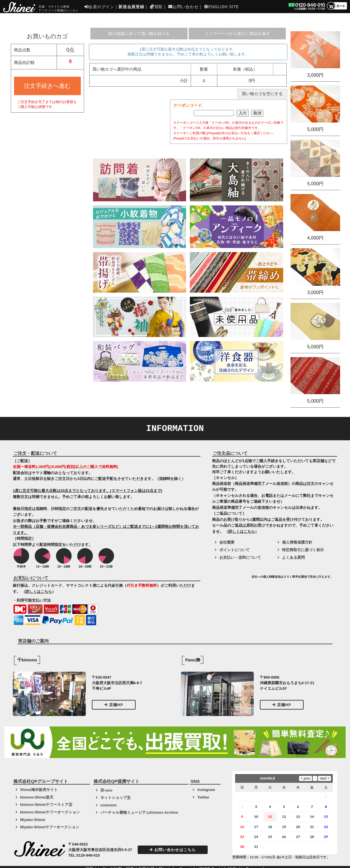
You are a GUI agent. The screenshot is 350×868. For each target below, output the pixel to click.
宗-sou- (107, 790)
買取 (156, 7)
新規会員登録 (131, 7)
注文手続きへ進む (47, 86)
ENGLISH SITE (222, 7)
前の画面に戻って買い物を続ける (139, 34)
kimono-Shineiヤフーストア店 (46, 805)
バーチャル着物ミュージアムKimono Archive (139, 812)
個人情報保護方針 (297, 542)
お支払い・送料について (240, 557)
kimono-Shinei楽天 (37, 797)
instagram (206, 790)
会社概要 (227, 542)
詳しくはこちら (39, 592)
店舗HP (114, 705)
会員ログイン (99, 7)
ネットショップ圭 (116, 798)
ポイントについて (235, 550)
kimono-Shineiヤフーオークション (50, 812)
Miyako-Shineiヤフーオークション (50, 827)
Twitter (203, 797)
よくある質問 (293, 557)
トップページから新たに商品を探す (237, 34)
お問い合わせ (183, 7)
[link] (231, 579)
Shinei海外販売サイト (39, 790)
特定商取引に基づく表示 (303, 550)
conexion (108, 805)
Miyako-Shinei (33, 820)
